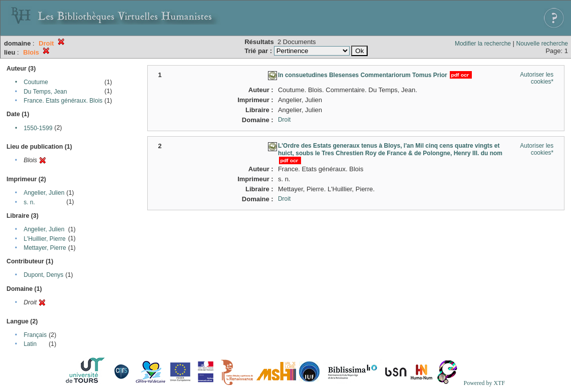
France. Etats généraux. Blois (63, 101)
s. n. (29, 202)
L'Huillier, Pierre (45, 239)
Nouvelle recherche (542, 44)
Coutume (36, 82)
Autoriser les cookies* (537, 78)
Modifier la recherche (483, 44)
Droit (284, 120)
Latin (30, 344)
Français (35, 335)
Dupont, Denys (43, 275)
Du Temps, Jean (45, 92)
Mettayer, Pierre (45, 248)
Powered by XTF (484, 383)
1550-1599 (38, 128)
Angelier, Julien (44, 193)
